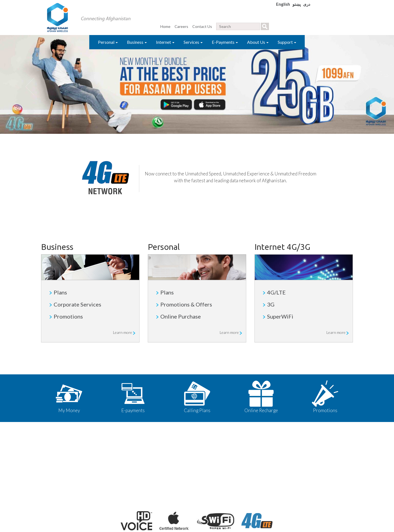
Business (137, 42)
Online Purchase (181, 316)
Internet (165, 42)
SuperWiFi (280, 316)
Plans (60, 292)
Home (165, 26)
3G (271, 304)
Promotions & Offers (186, 304)
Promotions (68, 316)
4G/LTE (276, 292)
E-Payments (225, 42)
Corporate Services (77, 304)
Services (193, 42)
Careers (181, 26)
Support (287, 42)
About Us (258, 42)
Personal (108, 42)
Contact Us (202, 26)
